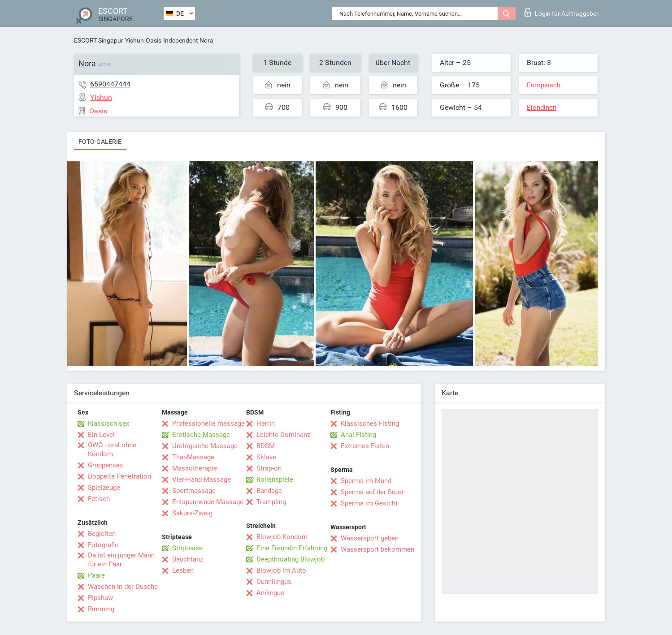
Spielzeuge (104, 488)
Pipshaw (100, 598)
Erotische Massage (201, 435)
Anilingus (270, 593)
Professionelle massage (208, 423)
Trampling (271, 502)
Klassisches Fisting (370, 423)
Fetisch (99, 499)
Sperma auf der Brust (372, 492)
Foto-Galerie (100, 142)
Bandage (269, 491)
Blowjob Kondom (282, 537)
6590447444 (110, 84)
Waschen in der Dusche (123, 587)
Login (561, 12)
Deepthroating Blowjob (290, 559)
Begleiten (102, 534)
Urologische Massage (205, 446)
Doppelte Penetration (119, 476)
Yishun (134, 40)
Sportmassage (194, 491)
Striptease (187, 548)
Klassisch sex (108, 423)
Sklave (266, 457)
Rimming (101, 609)
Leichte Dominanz (283, 435)
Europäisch (544, 85)
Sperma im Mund (366, 481)
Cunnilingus (274, 582)
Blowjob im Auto (281, 570)
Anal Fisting (358, 435)
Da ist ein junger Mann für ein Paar (121, 560)
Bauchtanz (188, 559)
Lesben (183, 570)
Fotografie (103, 545)
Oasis (154, 40)
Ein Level (101, 435)
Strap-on (269, 468)
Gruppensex (105, 465)
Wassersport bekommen (377, 549)
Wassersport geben (370, 538)
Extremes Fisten (365, 446)
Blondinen (542, 108)
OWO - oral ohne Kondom (112, 449)
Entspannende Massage (208, 502)
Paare (96, 575)
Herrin (266, 423)
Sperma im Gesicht (369, 503)
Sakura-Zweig (192, 513)
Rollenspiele (275, 479)
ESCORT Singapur (99, 40)
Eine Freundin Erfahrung (292, 548)
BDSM (266, 446)
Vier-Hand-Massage (202, 479)
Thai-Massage (193, 457)
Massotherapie (195, 468)
